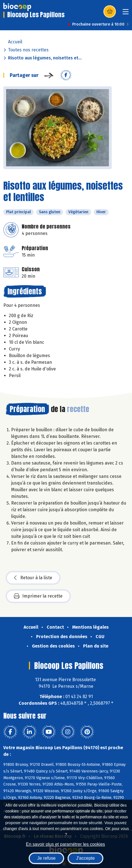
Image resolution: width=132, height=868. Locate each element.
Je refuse (46, 858)
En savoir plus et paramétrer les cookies (65, 844)
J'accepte (85, 858)
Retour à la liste (33, 578)
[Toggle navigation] (126, 13)
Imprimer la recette (38, 596)
